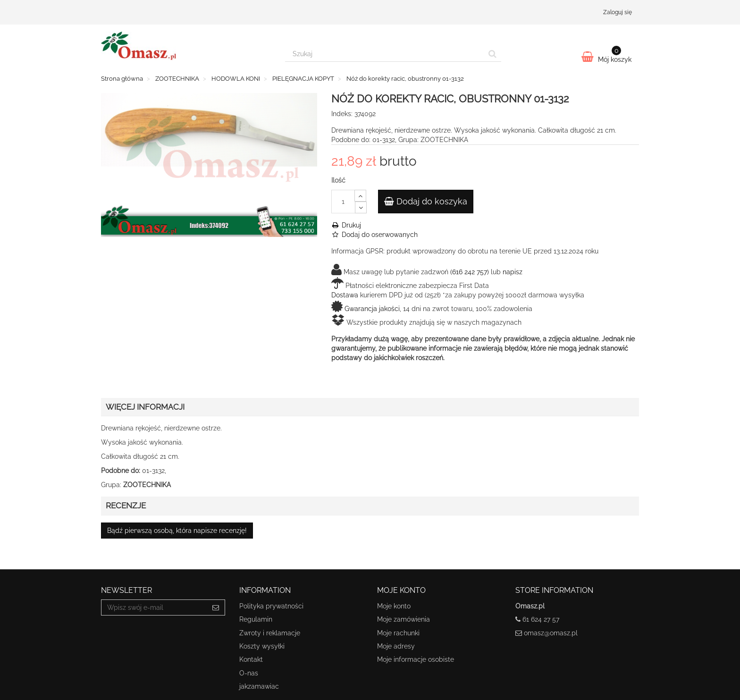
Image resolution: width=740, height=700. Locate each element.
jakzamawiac (259, 686)
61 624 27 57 (541, 619)
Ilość (338, 180)
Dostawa (345, 295)
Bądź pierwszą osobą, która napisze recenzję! (177, 531)
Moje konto (394, 606)
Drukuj (346, 225)
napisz (513, 272)
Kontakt (251, 659)
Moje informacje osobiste (416, 659)
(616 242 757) (470, 272)
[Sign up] (216, 607)
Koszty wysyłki (262, 646)
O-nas (249, 673)
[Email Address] (154, 607)
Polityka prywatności (271, 606)
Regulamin (256, 619)
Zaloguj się (618, 12)
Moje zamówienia (404, 619)
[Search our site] (385, 54)
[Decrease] (361, 207)
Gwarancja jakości (372, 309)
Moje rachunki (398, 633)
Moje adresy (396, 646)
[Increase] (360, 196)
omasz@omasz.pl (551, 633)
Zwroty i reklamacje (270, 633)
